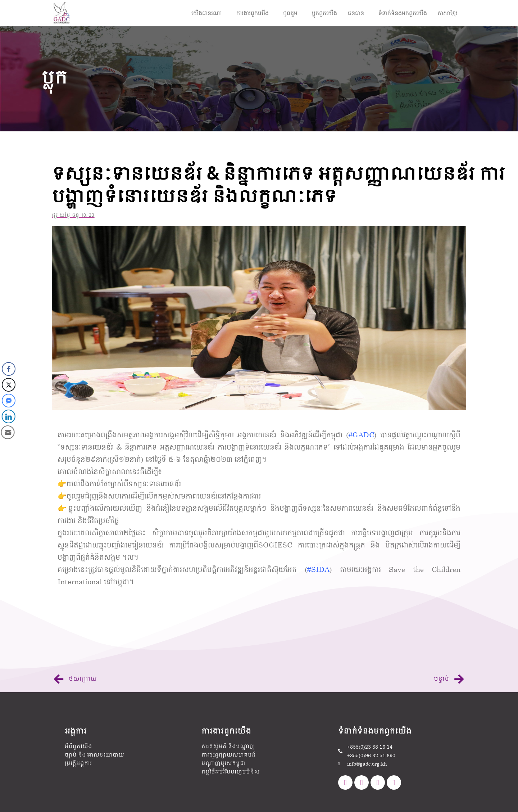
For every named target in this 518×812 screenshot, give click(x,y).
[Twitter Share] (9, 385)
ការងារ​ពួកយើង (253, 13)
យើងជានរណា (207, 13)
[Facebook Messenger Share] (8, 401)
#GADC (361, 434)
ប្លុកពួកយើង (324, 13)
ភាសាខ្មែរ (448, 13)
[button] (208, 13)
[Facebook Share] (9, 369)
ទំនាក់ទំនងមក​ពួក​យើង (403, 13)
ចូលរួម (290, 13)
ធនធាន (356, 13)
